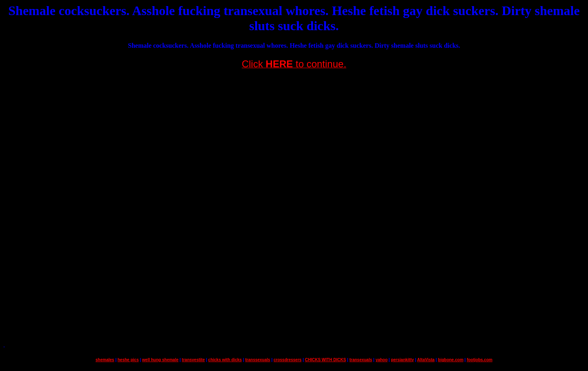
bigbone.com (451, 360)
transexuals (361, 360)
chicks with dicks (225, 360)
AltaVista (426, 360)
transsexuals (257, 360)
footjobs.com (480, 360)
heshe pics (128, 360)
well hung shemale (160, 360)
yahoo (382, 360)
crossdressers (287, 360)
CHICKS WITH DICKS (326, 360)
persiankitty (402, 360)
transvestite (193, 360)
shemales (105, 360)
